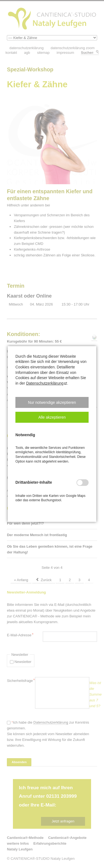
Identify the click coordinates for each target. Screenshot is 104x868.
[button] (52, 402)
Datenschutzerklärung (45, 383)
